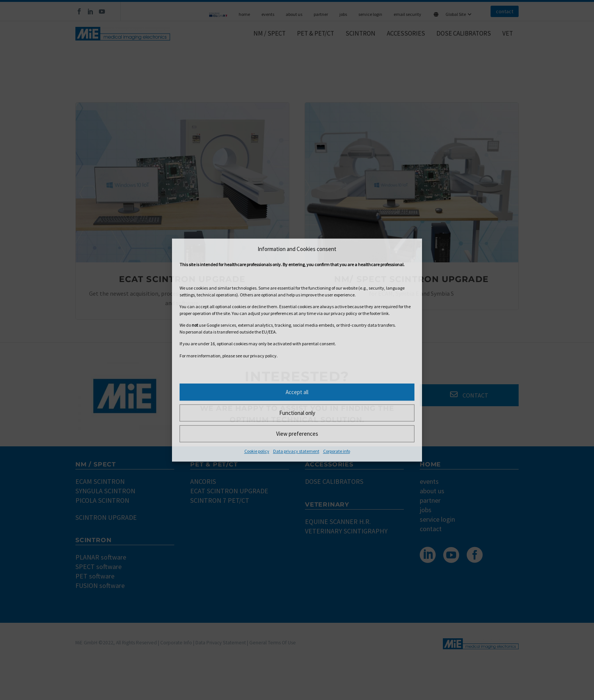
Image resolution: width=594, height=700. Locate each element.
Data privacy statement (296, 451)
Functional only (297, 413)
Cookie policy (257, 451)
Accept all (297, 392)
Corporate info (337, 451)
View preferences (297, 434)
